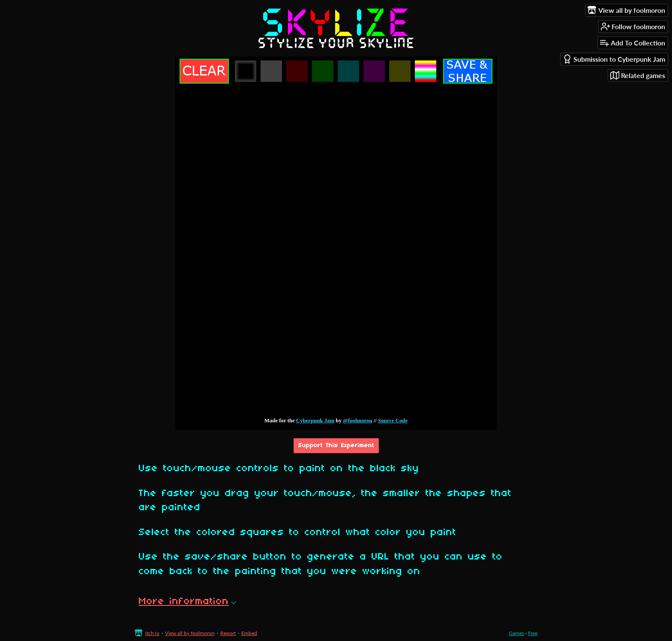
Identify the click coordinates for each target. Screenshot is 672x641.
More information (187, 602)
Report (228, 633)
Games (516, 633)
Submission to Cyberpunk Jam (614, 59)
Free (533, 633)
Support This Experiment (336, 446)
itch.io (152, 633)
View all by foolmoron (190, 633)
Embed (249, 633)
